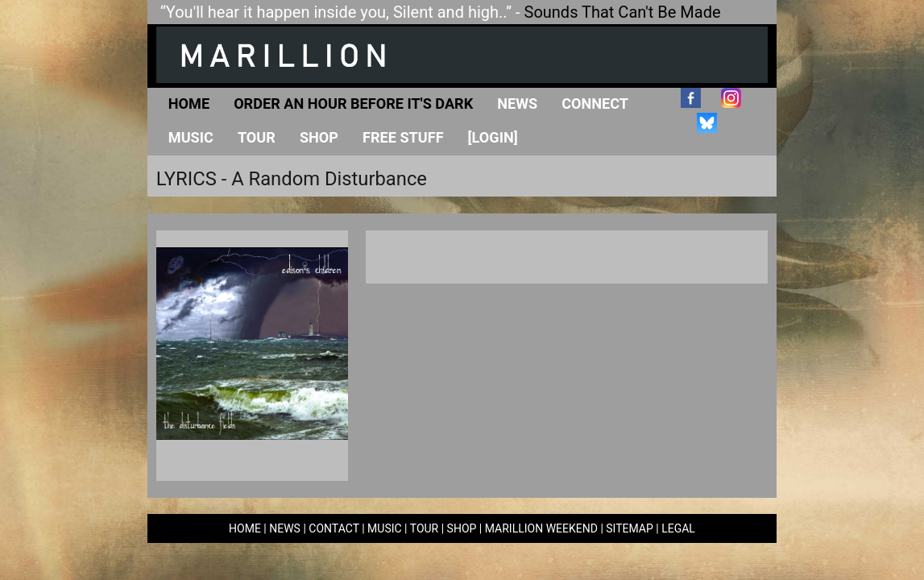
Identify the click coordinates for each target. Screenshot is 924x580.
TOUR (425, 528)
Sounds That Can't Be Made (623, 12)
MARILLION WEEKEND (541, 528)
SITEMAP (630, 528)
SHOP (462, 528)
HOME (245, 528)
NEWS (285, 528)
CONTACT (334, 528)
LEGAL (678, 528)
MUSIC (385, 528)
